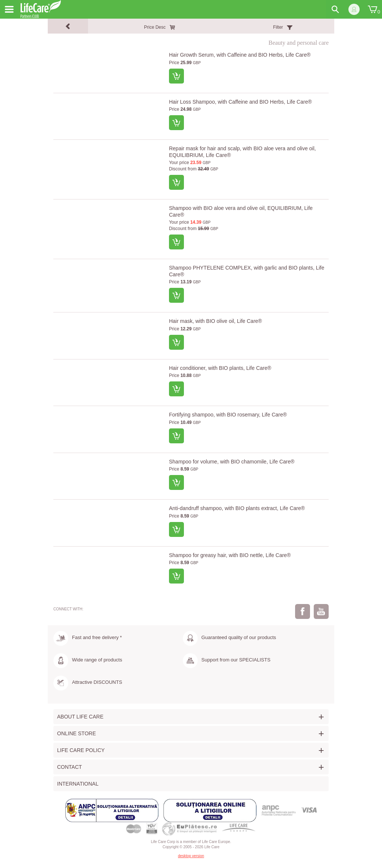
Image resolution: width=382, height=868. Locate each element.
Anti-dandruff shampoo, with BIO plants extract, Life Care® (237, 508)
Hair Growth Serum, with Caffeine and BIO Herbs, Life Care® (240, 55)
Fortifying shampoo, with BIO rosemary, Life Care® (228, 415)
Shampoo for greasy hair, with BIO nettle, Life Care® (230, 555)
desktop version (191, 856)
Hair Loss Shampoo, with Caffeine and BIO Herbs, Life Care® (240, 102)
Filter (278, 27)
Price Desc (155, 27)
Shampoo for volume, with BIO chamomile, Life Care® (232, 462)
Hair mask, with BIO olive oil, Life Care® (215, 321)
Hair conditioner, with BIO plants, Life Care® (220, 368)
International (78, 784)
